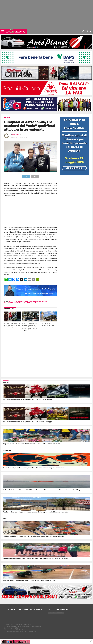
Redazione (16, 135)
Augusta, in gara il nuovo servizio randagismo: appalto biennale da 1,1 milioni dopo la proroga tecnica (30, 327)
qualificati (26, 303)
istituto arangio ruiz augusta (27, 301)
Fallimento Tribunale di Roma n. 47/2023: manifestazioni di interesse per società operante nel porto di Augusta (43, 490)
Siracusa (60, 613)
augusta (12, 301)
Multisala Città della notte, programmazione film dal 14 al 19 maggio (28, 422)
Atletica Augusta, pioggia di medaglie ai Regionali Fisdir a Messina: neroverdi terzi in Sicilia (36, 558)
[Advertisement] (46, 15)
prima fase (18, 303)
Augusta (52, 613)
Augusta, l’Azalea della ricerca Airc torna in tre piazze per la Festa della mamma (32, 444)
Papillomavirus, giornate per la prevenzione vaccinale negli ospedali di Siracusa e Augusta (35, 512)
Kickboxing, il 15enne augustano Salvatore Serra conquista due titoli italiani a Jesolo (33, 536)
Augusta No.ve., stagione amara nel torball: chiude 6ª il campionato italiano (30, 580)
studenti (34, 303)
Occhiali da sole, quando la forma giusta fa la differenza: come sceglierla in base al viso (34, 468)
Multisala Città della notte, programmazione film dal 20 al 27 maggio (12, 325)
